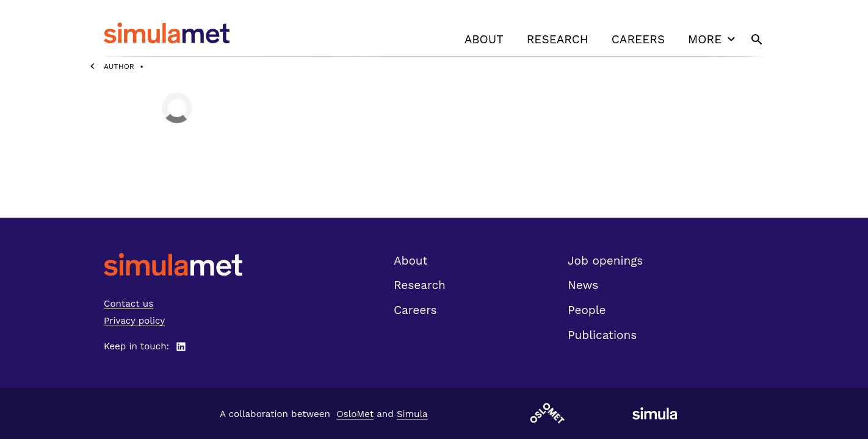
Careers (638, 39)
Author (119, 66)
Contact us (128, 304)
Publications (602, 335)
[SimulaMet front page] (173, 264)
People (587, 310)
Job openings (605, 261)
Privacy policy (134, 321)
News (583, 285)
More (713, 39)
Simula (412, 414)
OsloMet (355, 414)
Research (558, 39)
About (484, 39)
